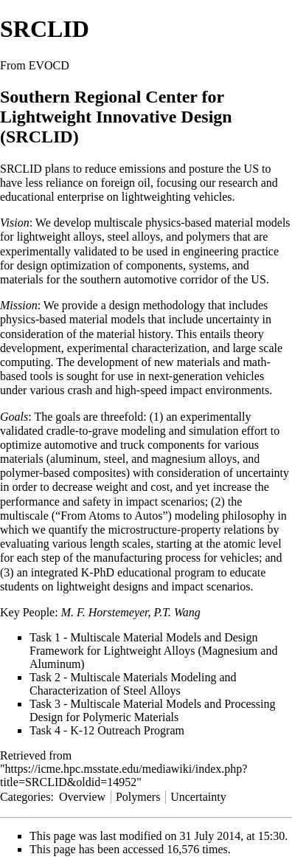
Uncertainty (198, 797)
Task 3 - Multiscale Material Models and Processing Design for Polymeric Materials (152, 710)
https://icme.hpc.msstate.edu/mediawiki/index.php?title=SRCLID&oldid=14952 (124, 775)
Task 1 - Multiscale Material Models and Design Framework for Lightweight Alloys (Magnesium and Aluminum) (153, 651)
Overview (82, 797)
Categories (25, 797)
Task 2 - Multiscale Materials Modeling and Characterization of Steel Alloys (133, 684)
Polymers (138, 797)
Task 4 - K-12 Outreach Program (107, 730)
